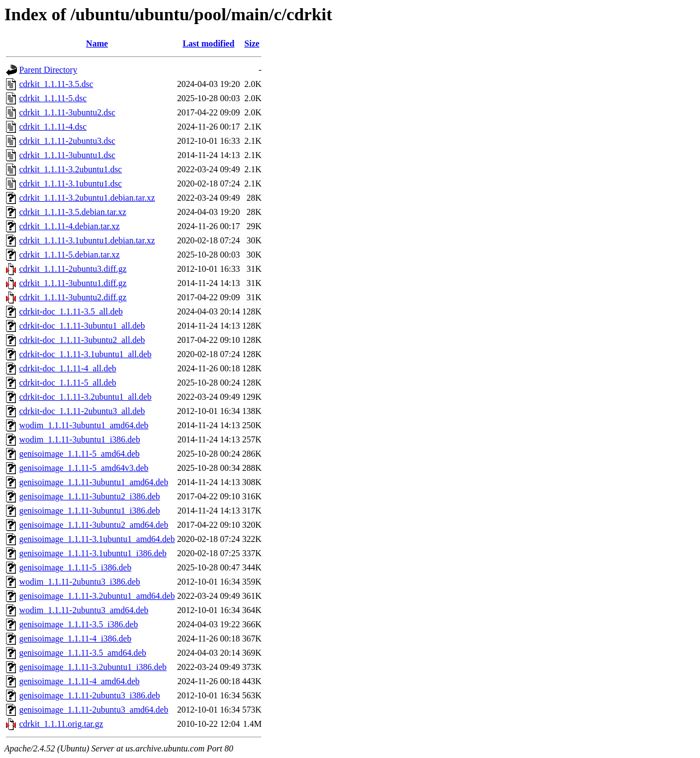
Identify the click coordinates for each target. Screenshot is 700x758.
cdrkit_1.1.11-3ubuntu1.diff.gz (73, 283)
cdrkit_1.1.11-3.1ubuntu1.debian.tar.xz (87, 240)
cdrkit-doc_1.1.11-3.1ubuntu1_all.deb (85, 354)
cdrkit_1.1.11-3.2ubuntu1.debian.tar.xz (87, 198)
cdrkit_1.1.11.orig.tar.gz (61, 724)
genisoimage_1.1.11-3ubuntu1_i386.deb (90, 511)
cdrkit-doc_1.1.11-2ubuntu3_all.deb (82, 411)
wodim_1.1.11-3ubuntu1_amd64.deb (84, 425)
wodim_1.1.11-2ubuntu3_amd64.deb (84, 610)
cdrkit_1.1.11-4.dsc (53, 127)
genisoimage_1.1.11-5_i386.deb (75, 567)
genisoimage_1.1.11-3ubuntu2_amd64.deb (94, 525)
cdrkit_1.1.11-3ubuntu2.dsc (67, 112)
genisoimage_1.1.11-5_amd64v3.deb (84, 468)
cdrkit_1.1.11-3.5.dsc (56, 84)
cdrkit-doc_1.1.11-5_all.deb (68, 383)
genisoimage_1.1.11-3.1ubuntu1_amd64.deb (97, 539)
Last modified (209, 43)
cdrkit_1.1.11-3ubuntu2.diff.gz (73, 297)
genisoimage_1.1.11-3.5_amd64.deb (83, 653)
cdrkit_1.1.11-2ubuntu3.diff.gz (73, 269)
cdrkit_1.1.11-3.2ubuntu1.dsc (71, 169)
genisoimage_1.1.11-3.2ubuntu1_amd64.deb (97, 596)
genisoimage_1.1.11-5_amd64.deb (79, 454)
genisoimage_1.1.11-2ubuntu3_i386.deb (90, 695)
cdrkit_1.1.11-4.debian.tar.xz (69, 226)
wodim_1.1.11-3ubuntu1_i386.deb (80, 439)
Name (97, 43)
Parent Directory (48, 70)
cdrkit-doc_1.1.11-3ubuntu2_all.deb (82, 340)
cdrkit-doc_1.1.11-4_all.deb (68, 368)
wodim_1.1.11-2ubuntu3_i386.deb (80, 582)
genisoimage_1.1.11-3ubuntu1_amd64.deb (94, 482)
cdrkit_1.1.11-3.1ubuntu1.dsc (71, 183)
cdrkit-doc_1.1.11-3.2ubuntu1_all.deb (85, 397)
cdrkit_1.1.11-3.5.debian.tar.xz (73, 212)
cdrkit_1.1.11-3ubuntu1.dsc (67, 155)
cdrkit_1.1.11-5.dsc (53, 98)
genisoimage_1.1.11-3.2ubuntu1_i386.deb (93, 667)
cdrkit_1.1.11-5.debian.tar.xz (69, 255)
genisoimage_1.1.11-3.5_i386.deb (78, 624)
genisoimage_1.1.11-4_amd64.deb (79, 681)
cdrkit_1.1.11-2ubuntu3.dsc (67, 141)
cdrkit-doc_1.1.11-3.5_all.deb (71, 311)
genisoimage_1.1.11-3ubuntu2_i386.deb (90, 496)
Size (252, 43)
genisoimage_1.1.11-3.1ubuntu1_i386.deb (93, 553)
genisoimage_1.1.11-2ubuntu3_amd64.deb (94, 710)
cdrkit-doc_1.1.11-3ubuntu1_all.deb (82, 326)
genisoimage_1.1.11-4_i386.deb (75, 639)
